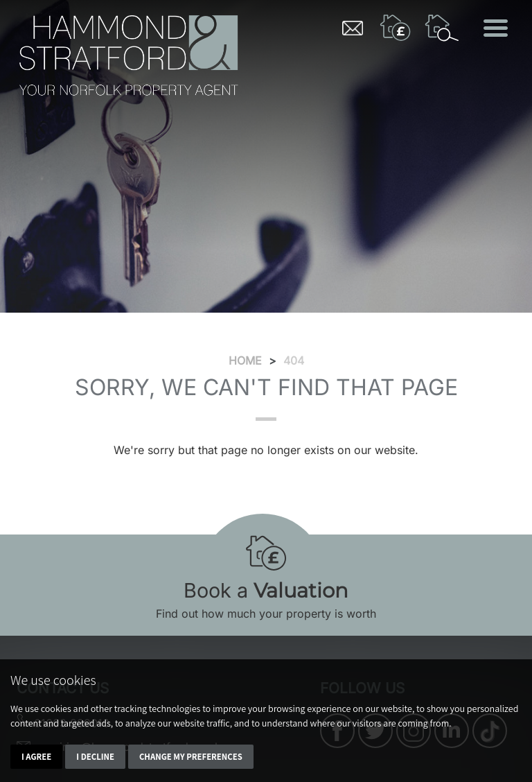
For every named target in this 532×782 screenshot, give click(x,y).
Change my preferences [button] (191, 757)
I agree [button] (36, 757)
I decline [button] (95, 757)
